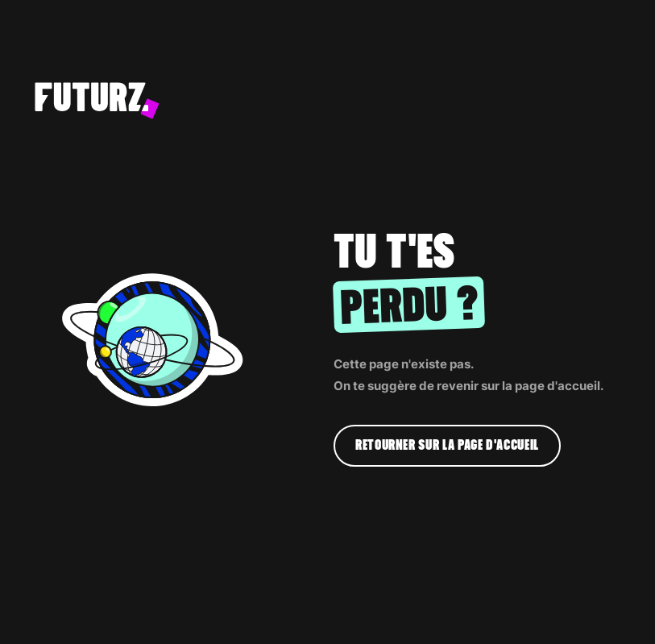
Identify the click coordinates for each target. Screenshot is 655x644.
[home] (301, 101)
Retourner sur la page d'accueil (447, 445)
